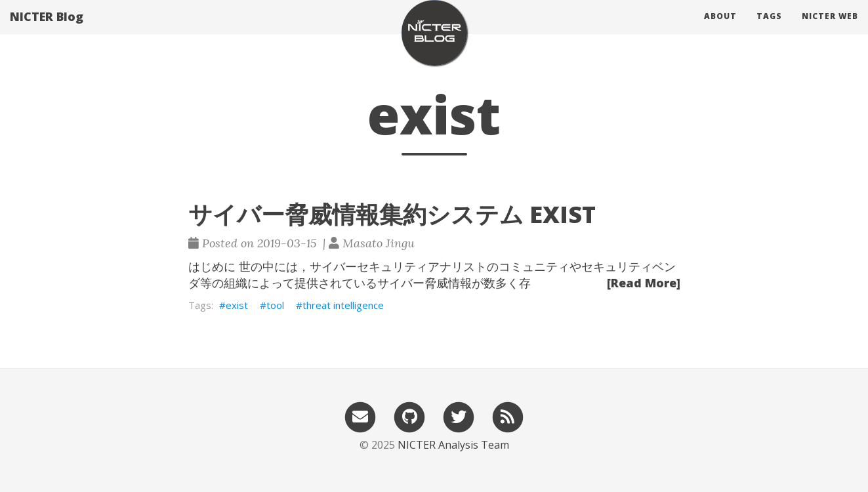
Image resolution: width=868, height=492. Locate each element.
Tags (769, 29)
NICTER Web (830, 29)
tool (275, 305)
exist (237, 305)
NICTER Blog (47, 30)
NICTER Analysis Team (453, 445)
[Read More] (644, 283)
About (720, 29)
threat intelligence (343, 305)
